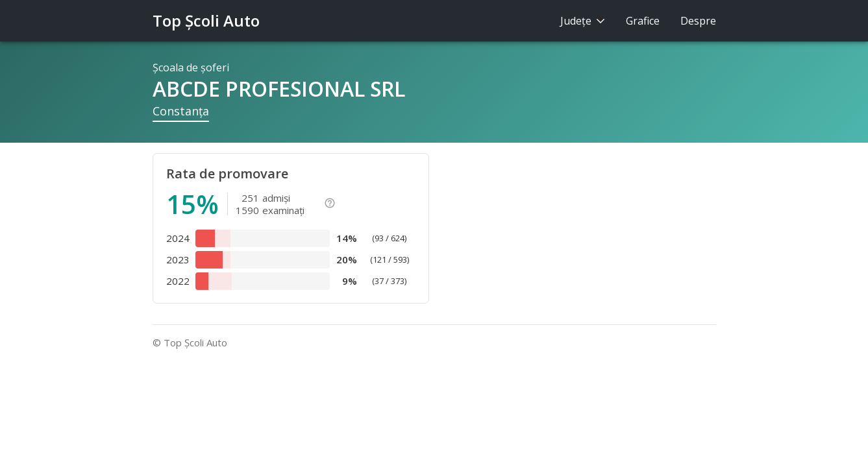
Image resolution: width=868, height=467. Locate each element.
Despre (698, 21)
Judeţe (583, 21)
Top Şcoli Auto (206, 20)
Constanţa (181, 111)
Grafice (643, 21)
